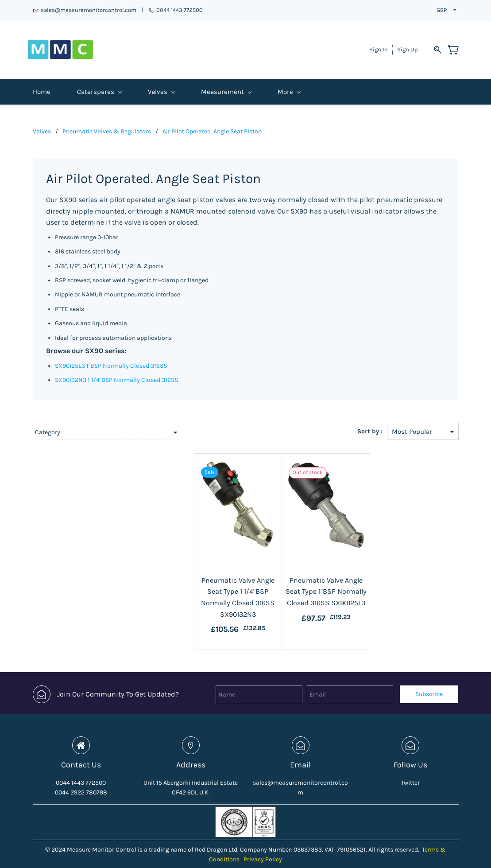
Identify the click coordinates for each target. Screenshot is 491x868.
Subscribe (429, 675)
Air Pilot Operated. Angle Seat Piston (212, 124)
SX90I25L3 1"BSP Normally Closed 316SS (111, 358)
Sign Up (408, 46)
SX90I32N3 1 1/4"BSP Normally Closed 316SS (116, 372)
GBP (442, 10)
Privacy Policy (263, 841)
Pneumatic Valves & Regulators (107, 124)
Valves (42, 124)
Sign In (379, 46)
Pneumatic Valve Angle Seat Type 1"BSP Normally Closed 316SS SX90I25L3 (303, 584)
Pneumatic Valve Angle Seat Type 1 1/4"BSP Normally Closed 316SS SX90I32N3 (201, 584)
